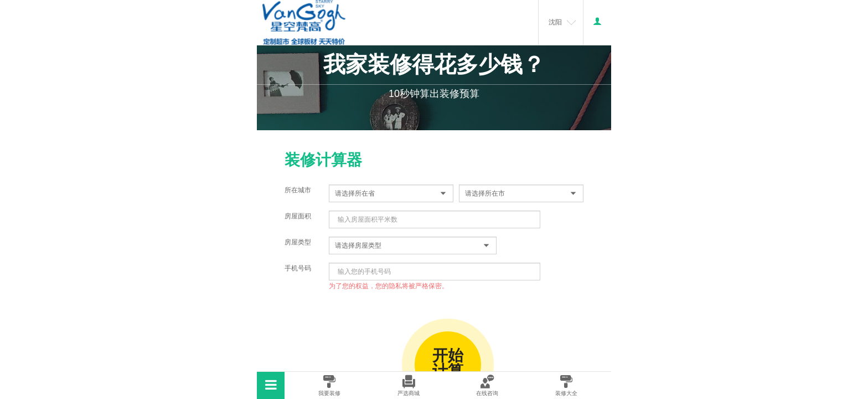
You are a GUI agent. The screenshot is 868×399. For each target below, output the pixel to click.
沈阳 (555, 22)
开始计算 (448, 363)
